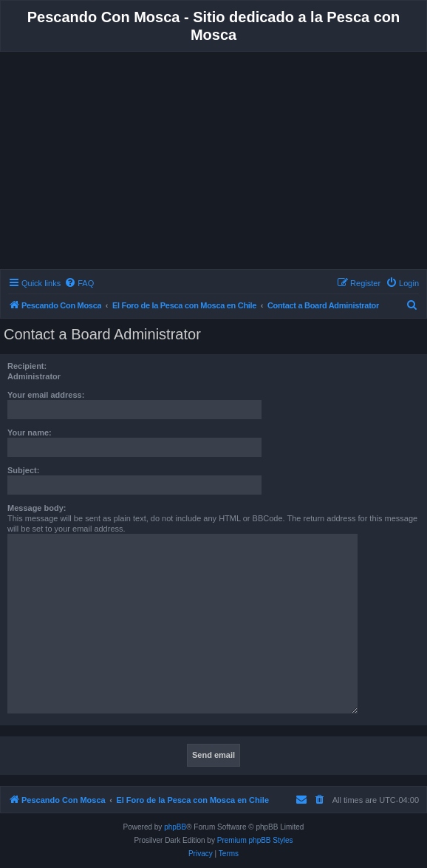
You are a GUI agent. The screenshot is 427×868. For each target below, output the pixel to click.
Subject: (23, 470)
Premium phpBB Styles (255, 840)
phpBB (175, 827)
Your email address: (46, 395)
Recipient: (27, 366)
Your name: (30, 433)
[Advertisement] (213, 163)
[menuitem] (79, 283)
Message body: (37, 508)
